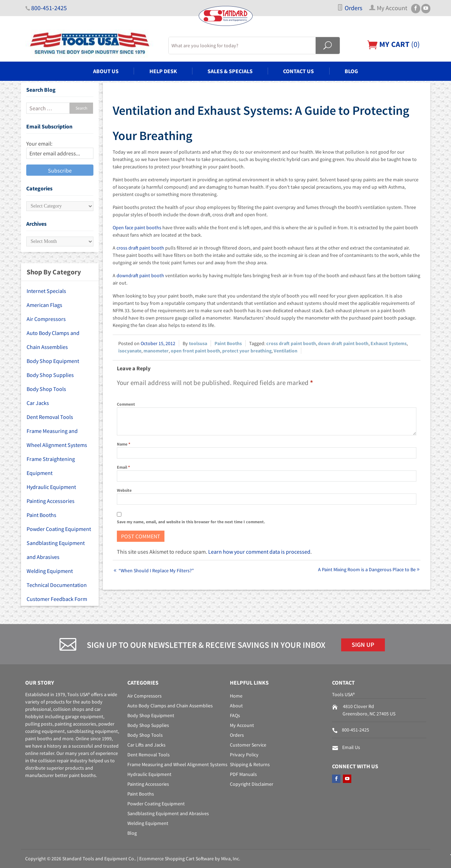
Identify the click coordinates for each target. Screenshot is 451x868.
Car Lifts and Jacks (146, 745)
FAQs (235, 715)
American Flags (44, 305)
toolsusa (198, 343)
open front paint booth (195, 351)
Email (123, 467)
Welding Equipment (50, 571)
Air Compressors (46, 319)
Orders (350, 8)
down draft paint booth (343, 343)
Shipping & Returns (250, 764)
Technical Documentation (57, 585)
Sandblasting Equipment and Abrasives (56, 550)
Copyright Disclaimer (252, 784)
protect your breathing (247, 351)
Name (124, 444)
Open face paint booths (137, 227)
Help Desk (163, 71)
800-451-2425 (49, 8)
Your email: (39, 143)
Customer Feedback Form (57, 599)
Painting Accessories (51, 501)
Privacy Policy (244, 755)
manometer (156, 351)
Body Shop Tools (46, 389)
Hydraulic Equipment (51, 487)
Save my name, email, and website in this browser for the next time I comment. (191, 522)
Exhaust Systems (389, 343)
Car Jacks (38, 403)
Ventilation (286, 351)
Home (236, 696)
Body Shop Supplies (50, 375)
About (236, 706)
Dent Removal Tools (50, 417)
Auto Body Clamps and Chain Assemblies (53, 340)
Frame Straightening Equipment (51, 466)
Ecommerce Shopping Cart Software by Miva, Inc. (190, 859)
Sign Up (363, 645)
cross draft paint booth (140, 248)
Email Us (351, 747)
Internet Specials (46, 291)
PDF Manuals (243, 774)
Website (124, 490)
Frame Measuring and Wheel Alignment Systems (57, 438)
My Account (242, 725)
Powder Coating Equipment (59, 529)
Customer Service (248, 745)
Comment (126, 404)
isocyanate (130, 351)
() (394, 44)
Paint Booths (228, 343)
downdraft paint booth (140, 275)
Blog (351, 71)
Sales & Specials (230, 71)
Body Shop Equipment (53, 361)
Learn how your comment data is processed (259, 552)
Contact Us (298, 71)
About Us (106, 71)
